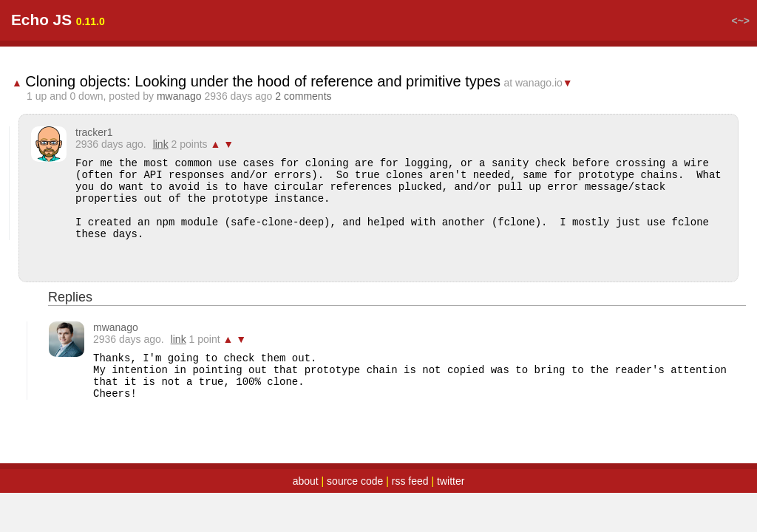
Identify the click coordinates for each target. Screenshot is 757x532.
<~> (740, 21)
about (306, 481)
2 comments (303, 96)
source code (355, 481)
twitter (451, 481)
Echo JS (41, 20)
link (161, 144)
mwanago (179, 96)
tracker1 (94, 132)
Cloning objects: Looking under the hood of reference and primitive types (263, 81)
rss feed (410, 481)
